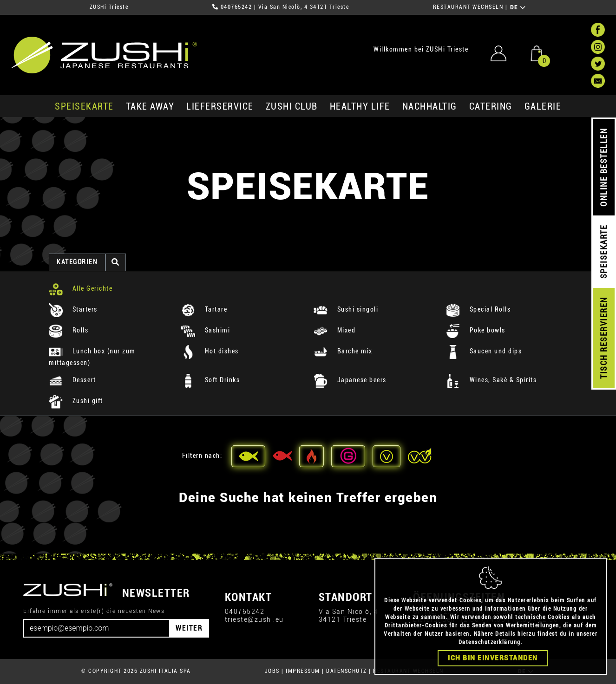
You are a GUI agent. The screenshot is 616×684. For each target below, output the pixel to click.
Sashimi (206, 330)
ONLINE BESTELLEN (604, 167)
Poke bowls (476, 330)
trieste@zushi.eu (254, 619)
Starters (73, 309)
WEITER (189, 628)
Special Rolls (478, 309)
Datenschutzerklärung (490, 642)
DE (518, 7)
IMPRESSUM (303, 671)
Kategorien (77, 262)
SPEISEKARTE (84, 106)
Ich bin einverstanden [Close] (493, 658)
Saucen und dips (484, 351)
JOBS (272, 671)
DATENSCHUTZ (347, 671)
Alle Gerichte (81, 288)
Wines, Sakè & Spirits (491, 380)
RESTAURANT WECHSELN (468, 7)
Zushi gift (76, 401)
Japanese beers (350, 380)
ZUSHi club (292, 106)
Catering (491, 106)
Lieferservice (220, 106)
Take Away (150, 106)
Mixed (334, 330)
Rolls (69, 330)
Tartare (204, 309)
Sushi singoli (346, 309)
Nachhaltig (430, 106)
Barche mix (343, 351)
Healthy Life (360, 106)
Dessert (72, 380)
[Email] (97, 628)
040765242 (236, 7)
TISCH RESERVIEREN (604, 338)
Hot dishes (210, 351)
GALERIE (543, 106)
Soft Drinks (210, 380)
